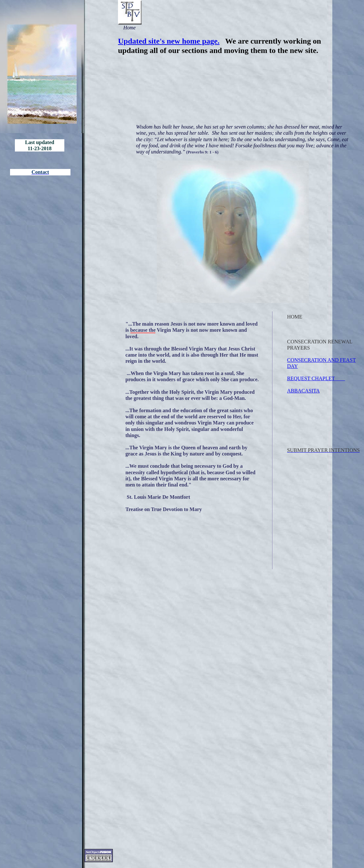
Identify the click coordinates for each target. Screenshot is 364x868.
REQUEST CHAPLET (316, 378)
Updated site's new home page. (169, 41)
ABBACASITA (303, 391)
